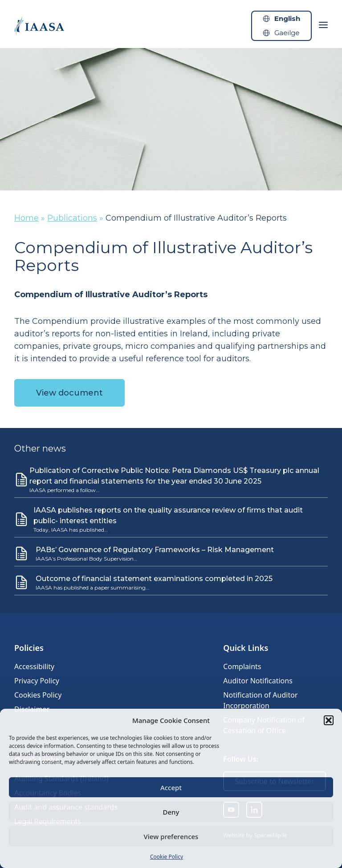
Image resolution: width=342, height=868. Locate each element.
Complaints (242, 666)
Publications (72, 218)
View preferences (171, 836)
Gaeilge (287, 33)
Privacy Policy (37, 681)
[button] (329, 720)
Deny (171, 812)
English (287, 18)
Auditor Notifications (258, 681)
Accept (171, 787)
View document (69, 393)
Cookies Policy (38, 695)
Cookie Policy (167, 857)
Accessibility (34, 666)
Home (26, 218)
